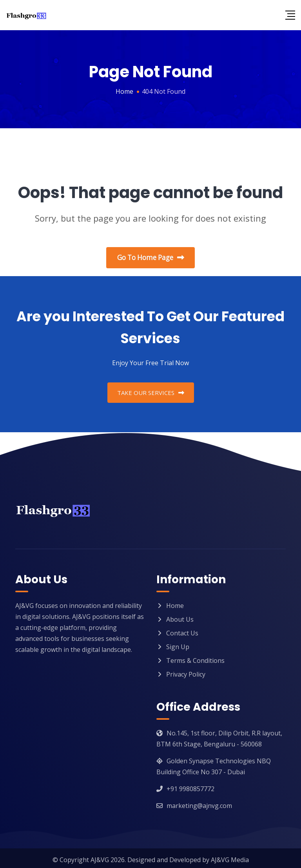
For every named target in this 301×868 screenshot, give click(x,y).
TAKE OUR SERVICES (151, 389)
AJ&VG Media (230, 857)
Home (175, 602)
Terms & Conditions (195, 657)
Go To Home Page (151, 258)
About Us (180, 616)
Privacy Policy (186, 671)
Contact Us (182, 630)
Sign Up (178, 644)
